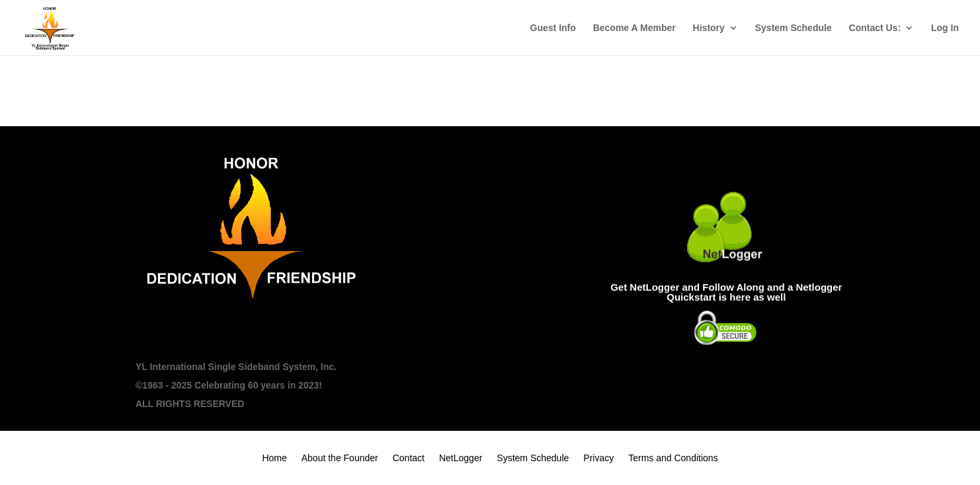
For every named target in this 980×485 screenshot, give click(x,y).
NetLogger (461, 458)
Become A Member (634, 28)
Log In (945, 28)
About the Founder (340, 458)
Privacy (598, 458)
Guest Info (553, 28)
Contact (409, 458)
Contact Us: (875, 28)
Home (274, 458)
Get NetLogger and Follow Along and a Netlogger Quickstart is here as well (726, 292)
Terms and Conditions (673, 458)
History (709, 28)
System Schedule (794, 28)
